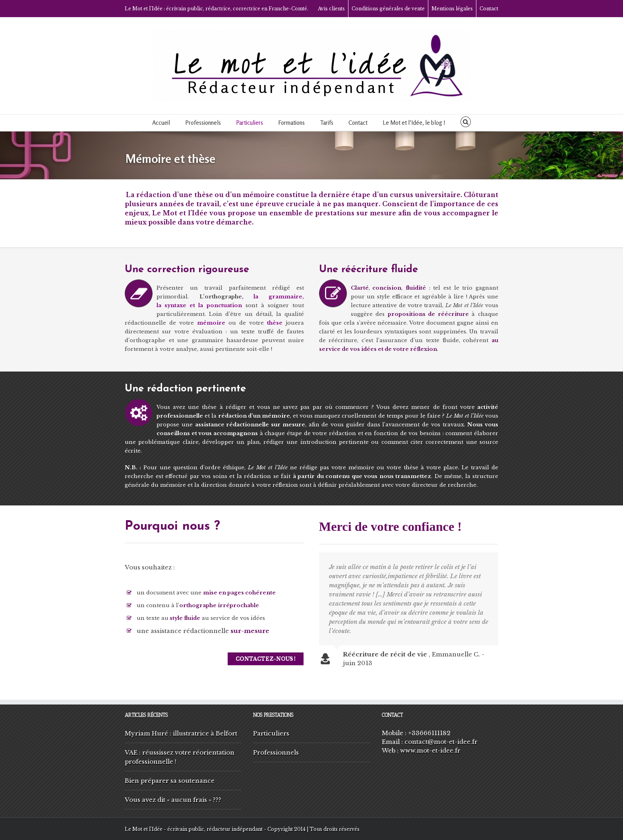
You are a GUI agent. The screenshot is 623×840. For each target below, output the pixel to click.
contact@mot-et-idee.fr (441, 742)
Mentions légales (452, 9)
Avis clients (331, 9)
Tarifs (327, 123)
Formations (291, 123)
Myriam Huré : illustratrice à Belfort (181, 733)
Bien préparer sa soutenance (170, 781)
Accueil (161, 123)
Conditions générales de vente (388, 9)
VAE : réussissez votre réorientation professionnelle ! (180, 757)
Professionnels (203, 123)
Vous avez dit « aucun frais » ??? (173, 800)
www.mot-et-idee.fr (430, 750)
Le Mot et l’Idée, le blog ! (414, 123)
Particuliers (250, 123)
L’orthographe (221, 297)
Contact (489, 9)
